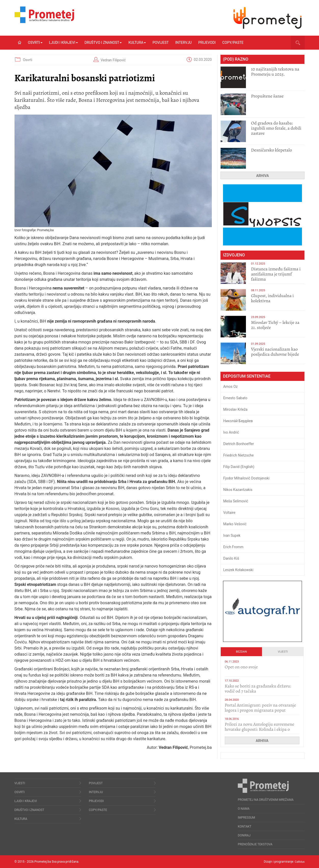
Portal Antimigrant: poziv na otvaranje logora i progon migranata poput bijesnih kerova (260, 710)
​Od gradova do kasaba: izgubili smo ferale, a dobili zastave (276, 128)
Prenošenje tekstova (255, 844)
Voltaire (229, 513)
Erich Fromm (233, 547)
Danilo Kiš (231, 558)
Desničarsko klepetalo (272, 150)
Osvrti (35, 43)
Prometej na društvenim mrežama (266, 800)
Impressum (246, 818)
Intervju (184, 43)
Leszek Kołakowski (238, 570)
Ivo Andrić (231, 432)
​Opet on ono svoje (241, 667)
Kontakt (245, 826)
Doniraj (244, 835)
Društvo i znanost (103, 43)
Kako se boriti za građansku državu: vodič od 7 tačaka (258, 688)
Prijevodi (207, 43)
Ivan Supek (232, 535)
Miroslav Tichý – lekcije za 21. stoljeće (275, 325)
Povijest (161, 43)
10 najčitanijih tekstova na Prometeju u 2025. (275, 72)
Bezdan (241, 652)
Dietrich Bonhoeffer (239, 444)
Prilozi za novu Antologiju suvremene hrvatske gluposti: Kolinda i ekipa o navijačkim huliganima (260, 729)
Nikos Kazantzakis (238, 490)
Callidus (299, 862)
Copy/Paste (233, 43)
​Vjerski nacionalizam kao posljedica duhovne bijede (275, 352)
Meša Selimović (236, 501)
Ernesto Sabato (235, 398)
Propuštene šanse (267, 96)
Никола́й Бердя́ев (238, 421)
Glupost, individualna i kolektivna (272, 298)
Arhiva (262, 176)
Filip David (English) (239, 467)
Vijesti (283, 652)
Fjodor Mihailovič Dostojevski (246, 478)
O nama (244, 809)
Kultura (137, 43)
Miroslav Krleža (235, 409)
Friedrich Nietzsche (239, 455)
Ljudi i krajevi (64, 43)
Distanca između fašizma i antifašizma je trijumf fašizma (276, 274)
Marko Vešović (235, 524)
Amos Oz (231, 387)
